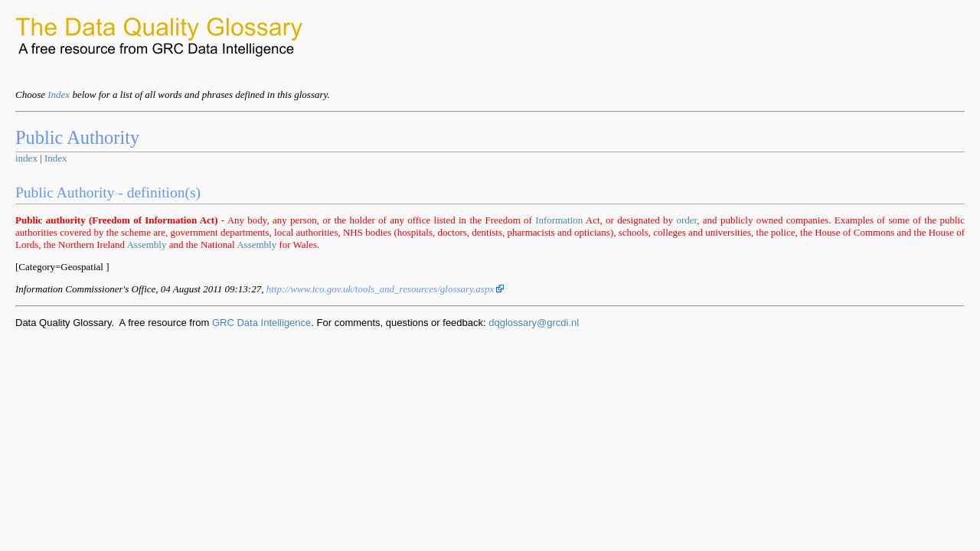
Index (59, 95)
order (686, 220)
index (26, 158)
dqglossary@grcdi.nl (534, 323)
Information (559, 220)
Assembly (146, 245)
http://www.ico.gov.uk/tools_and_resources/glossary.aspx (385, 289)
